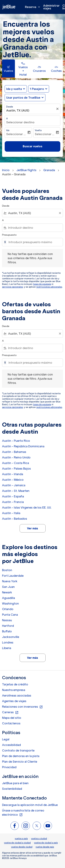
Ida (8, 130)
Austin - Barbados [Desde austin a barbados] (15, 519)
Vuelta (38, 130)
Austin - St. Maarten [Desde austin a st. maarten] (16, 491)
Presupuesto (9, 235)
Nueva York (10, 581)
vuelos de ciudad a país (46, 843)
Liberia (7, 648)
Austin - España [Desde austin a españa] (13, 496)
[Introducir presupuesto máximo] (34, 242)
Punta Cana (10, 615)
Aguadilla (8, 598)
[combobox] (32, 213)
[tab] (8, 69)
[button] (39, 89)
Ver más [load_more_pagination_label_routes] (32, 528)
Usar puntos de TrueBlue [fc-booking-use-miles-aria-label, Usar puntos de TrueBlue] (23, 98)
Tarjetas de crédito (15, 684)
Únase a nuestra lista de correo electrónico (23, 813)
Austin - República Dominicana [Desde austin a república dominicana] (23, 446)
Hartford (8, 626)
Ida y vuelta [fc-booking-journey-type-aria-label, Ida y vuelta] (14, 89)
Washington (10, 603)
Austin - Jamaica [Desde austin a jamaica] (14, 485)
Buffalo (7, 631)
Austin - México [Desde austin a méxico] (13, 480)
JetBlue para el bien (15, 783)
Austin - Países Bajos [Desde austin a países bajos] (16, 469)
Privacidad (9, 767)
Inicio (6, 170)
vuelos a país (21, 839)
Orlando (8, 609)
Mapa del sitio (12, 718)
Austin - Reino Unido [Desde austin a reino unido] (16, 457)
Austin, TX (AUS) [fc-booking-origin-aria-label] (18, 110)
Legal (6, 739)
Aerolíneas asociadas (17, 695)
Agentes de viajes (14, 701)
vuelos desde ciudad (22, 847)
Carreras (10, 712)
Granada (49, 170)
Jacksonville (11, 637)
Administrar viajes (51, 7)
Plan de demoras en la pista (21, 756)
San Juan (8, 587)
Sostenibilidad (12, 789)
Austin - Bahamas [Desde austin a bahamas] (14, 452)
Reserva (33, 7)
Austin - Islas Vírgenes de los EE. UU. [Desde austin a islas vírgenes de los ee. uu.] (27, 507)
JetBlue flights (26, 170)
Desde (10, 107)
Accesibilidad (11, 745)
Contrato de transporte (18, 750)
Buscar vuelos (32, 146)
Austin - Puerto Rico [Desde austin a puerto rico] (16, 441)
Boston (7, 570)
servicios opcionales (12, 287)
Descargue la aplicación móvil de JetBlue (30, 805)
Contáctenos (11, 723)
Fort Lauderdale (13, 576)
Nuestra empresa (14, 690)
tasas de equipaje (42, 284)
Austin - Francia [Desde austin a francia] (13, 502)
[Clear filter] (60, 213)
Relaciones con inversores (22, 707)
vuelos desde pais (45, 847)
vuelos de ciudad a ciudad (17, 843)
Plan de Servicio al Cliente (20, 762)
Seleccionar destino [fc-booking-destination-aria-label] (20, 122)
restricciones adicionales (49, 287)
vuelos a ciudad (39, 839)
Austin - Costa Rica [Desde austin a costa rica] (16, 463)
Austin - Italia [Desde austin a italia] (11, 513)
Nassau (7, 620)
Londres (8, 642)
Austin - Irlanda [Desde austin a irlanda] (13, 474)
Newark (7, 592)
